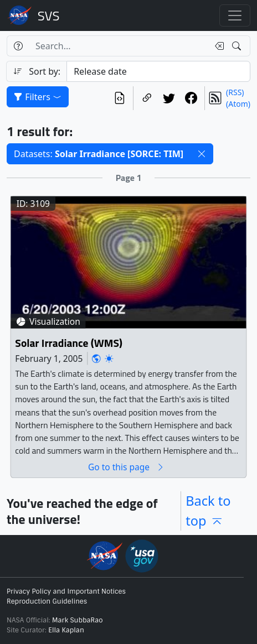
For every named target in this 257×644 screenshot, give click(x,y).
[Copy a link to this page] (147, 98)
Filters (38, 97)
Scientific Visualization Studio (49, 15)
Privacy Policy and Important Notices (66, 591)
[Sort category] (158, 71)
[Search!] (238, 46)
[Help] (18, 46)
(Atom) (238, 104)
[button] (202, 154)
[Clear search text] (217, 46)
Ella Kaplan (66, 630)
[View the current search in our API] (120, 98)
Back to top (208, 510)
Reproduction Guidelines (47, 601)
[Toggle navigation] (235, 15)
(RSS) (235, 92)
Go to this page (126, 467)
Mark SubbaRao (78, 620)
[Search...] (119, 46)
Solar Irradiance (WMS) (69, 343)
